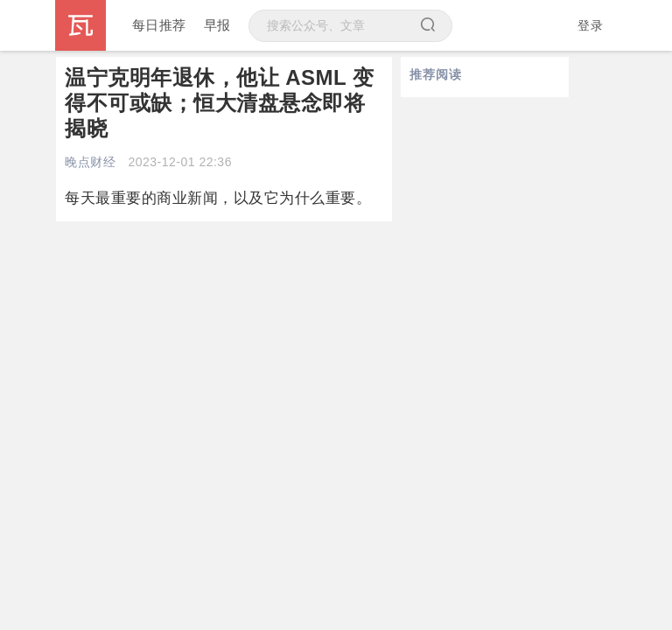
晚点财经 (90, 162)
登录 (590, 25)
